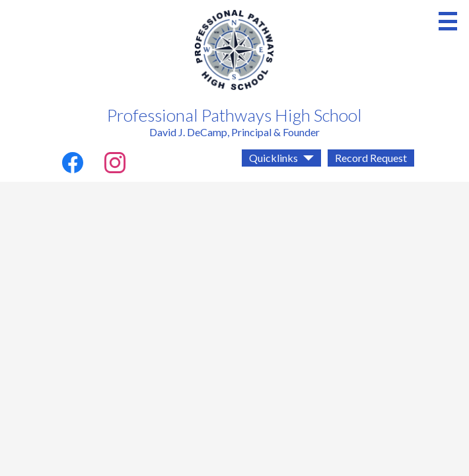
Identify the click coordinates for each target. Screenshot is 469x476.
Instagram (115, 165)
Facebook (73, 165)
